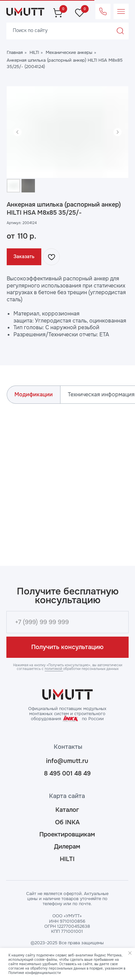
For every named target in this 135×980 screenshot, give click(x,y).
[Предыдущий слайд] (17, 132)
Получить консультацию (67, 647)
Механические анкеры (69, 52)
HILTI (34, 52)
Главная (15, 52)
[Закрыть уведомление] (130, 953)
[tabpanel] (67, 478)
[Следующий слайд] (118, 132)
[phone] (67, 622)
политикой (54, 669)
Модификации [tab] (34, 394)
